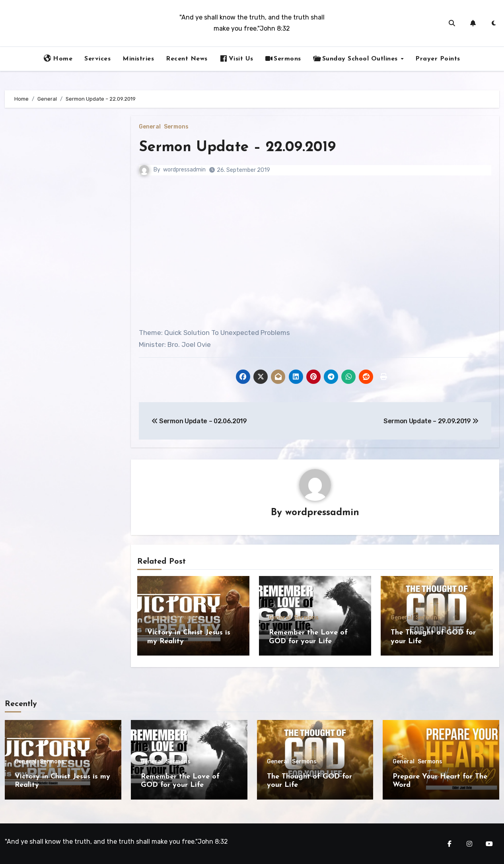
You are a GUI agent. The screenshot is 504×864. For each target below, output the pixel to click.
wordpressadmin (184, 170)
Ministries (138, 59)
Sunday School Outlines (357, 58)
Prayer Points (438, 59)
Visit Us (236, 58)
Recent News (187, 59)
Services (97, 59)
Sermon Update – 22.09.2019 (240, 147)
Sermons (283, 59)
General (150, 127)
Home (58, 58)
